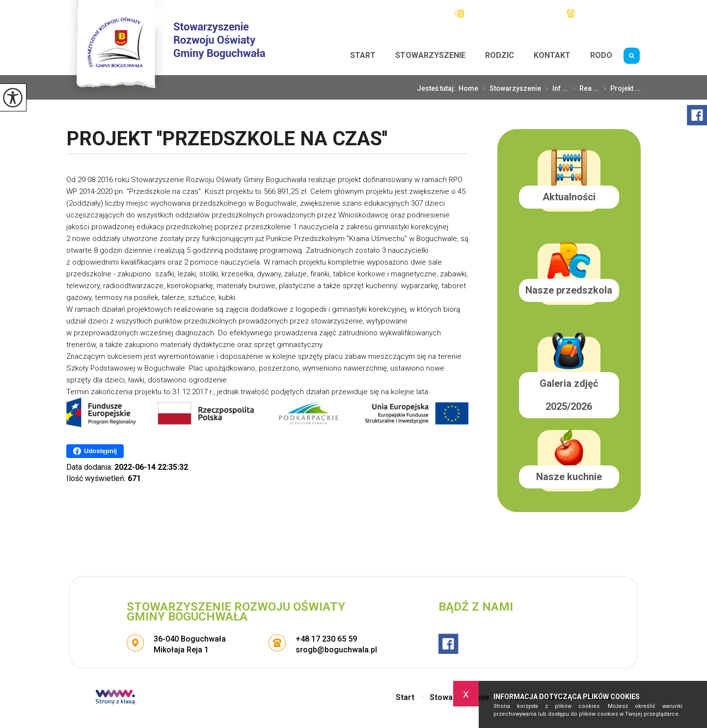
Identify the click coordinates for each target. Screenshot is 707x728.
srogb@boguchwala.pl (500, 13)
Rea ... (584, 88)
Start (363, 55)
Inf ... (555, 88)
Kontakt (552, 55)
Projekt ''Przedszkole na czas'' (227, 140)
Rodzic (500, 55)
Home (468, 88)
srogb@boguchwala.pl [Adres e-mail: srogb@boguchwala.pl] (336, 650)
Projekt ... (620, 88)
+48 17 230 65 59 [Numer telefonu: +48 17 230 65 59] (326, 639)
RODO (601, 55)
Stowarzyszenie (430, 55)
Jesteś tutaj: (438, 88)
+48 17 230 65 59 (604, 13)
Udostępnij (95, 451)
